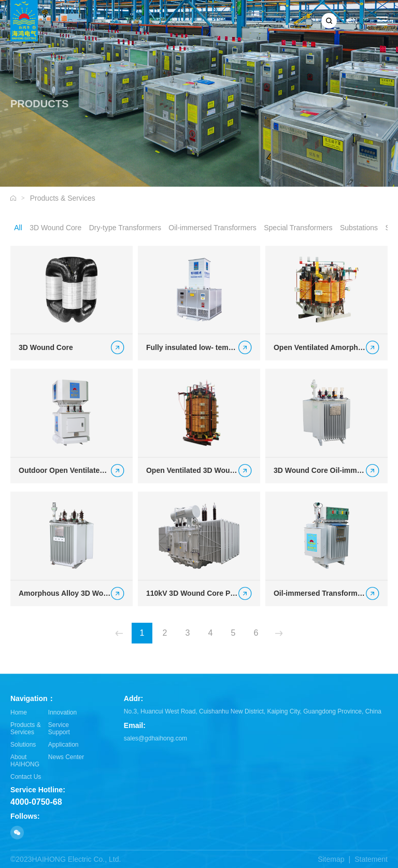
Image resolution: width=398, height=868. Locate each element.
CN (352, 21)
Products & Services (63, 198)
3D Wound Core (55, 228)
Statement (371, 859)
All (18, 228)
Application (63, 745)
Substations (359, 228)
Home (19, 712)
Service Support (59, 729)
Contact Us (26, 777)
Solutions (23, 745)
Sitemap (331, 859)
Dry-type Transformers (125, 228)
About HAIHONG (25, 761)
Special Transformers (298, 228)
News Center (66, 757)
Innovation (62, 712)
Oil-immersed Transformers (212, 228)
